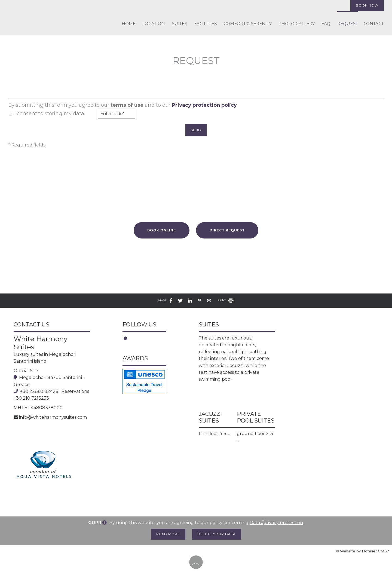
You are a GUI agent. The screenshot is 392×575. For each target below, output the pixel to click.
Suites (180, 24)
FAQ (326, 24)
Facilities (206, 24)
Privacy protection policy (204, 105)
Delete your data (217, 534)
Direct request (227, 230)
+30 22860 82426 (39, 391)
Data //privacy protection (276, 523)
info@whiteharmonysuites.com (53, 417)
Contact (374, 24)
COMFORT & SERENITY (248, 24)
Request (348, 24)
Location (154, 24)
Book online (162, 230)
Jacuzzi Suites (210, 417)
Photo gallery (297, 24)
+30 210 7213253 (31, 398)
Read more (168, 534)
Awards (135, 358)
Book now (367, 5)
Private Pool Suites (256, 417)
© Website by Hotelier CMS (362, 551)
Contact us (31, 325)
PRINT (226, 300)
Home (129, 24)
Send (196, 130)
